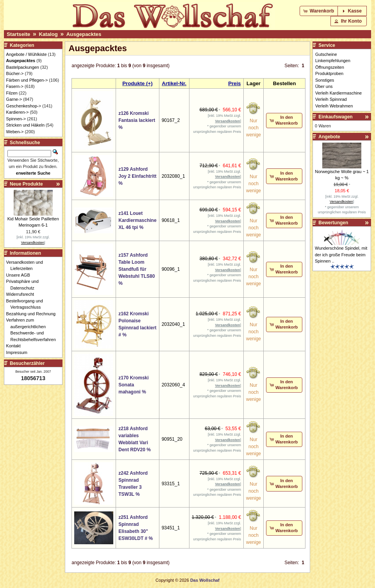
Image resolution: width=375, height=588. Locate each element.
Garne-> (14, 99)
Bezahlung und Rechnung (33, 314)
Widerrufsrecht (22, 294)
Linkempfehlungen (333, 61)
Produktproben (329, 73)
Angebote (329, 137)
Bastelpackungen (23, 67)
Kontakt (16, 346)
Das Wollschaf (205, 580)
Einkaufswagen (335, 117)
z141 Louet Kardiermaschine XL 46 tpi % (137, 220)
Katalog (48, 34)
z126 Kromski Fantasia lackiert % (137, 120)
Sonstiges (325, 80)
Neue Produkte (26, 184)
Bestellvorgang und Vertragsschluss (27, 304)
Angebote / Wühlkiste (27, 54)
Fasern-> (15, 86)
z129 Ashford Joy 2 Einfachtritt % (137, 176)
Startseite (18, 34)
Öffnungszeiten (330, 67)
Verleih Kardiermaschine (338, 93)
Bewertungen (333, 223)
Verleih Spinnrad (331, 99)
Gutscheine (326, 54)
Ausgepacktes (84, 34)
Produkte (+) (137, 83)
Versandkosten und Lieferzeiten (27, 265)
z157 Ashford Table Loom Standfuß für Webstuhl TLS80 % (137, 269)
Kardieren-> (18, 112)
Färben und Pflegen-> (27, 80)
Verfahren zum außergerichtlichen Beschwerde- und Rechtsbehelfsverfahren (33, 330)
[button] (319, 11)
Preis (234, 83)
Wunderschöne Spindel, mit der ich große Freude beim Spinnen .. (341, 255)
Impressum (19, 352)
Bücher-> (15, 73)
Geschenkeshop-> (24, 106)
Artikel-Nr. (174, 83)
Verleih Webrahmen (334, 106)
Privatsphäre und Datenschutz (25, 285)
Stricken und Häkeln (25, 125)
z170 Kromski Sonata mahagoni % (133, 385)
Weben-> (15, 132)
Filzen (12, 93)
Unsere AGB (20, 275)
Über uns (324, 86)
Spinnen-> (16, 119)
